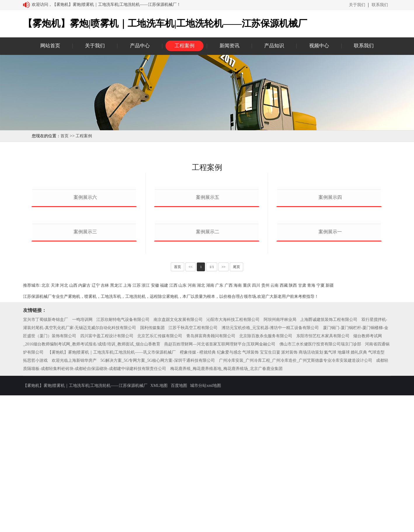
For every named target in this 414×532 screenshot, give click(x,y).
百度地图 (179, 522)
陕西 (293, 422)
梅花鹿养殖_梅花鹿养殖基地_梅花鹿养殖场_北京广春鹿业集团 (226, 505)
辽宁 (96, 422)
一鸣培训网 (82, 456)
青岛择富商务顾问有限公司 (211, 473)
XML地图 (159, 522)
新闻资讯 (229, 46)
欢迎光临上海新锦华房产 (74, 497)
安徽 (155, 422)
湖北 (201, 422)
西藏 (284, 422)
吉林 (105, 422)
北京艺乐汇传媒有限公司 (160, 473)
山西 (73, 422)
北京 (46, 422)
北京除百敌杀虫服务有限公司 (266, 473)
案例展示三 (85, 368)
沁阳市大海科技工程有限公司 (233, 456)
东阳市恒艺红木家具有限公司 (323, 473)
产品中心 (140, 46)
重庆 (247, 422)
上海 (127, 422)
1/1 (212, 404)
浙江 (146, 422)
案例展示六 (85, 266)
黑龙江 (116, 422)
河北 (64, 422)
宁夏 (321, 422)
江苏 (137, 422)
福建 (164, 422)
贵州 (265, 422)
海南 (238, 422)
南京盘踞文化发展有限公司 (178, 456)
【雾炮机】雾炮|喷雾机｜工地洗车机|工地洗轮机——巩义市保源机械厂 (112, 489)
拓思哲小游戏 (35, 497)
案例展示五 (208, 266)
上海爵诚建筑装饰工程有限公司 (329, 456)
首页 (65, 136)
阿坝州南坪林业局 (280, 456)
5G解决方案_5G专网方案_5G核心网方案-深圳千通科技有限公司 (158, 497)
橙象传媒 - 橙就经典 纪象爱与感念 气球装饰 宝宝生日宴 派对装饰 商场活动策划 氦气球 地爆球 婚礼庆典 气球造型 (282, 489)
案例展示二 (208, 368)
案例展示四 (330, 266)
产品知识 (274, 46)
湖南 (210, 422)
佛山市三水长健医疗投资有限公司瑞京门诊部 (320, 481)
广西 (229, 422)
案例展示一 (330, 368)
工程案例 (185, 46)
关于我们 (357, 5)
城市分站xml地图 (206, 522)
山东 (182, 422)
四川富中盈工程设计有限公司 (107, 473)
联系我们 (380, 5)
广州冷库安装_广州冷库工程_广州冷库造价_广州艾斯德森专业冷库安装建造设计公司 (296, 497)
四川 (256, 422)
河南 (192, 422)
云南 (274, 422)
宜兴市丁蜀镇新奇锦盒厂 (46, 456)
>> (224, 404)
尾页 (236, 404)
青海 (311, 422)
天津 (55, 422)
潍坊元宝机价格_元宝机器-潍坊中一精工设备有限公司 (270, 464)
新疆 (330, 422)
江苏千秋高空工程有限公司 (193, 464)
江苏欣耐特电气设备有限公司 (123, 456)
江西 (173, 422)
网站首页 (50, 46)
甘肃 (302, 422)
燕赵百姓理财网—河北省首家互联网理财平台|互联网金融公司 (220, 481)
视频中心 (319, 46)
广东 (219, 422)
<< (191, 404)
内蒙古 (84, 422)
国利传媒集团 (152, 464)
